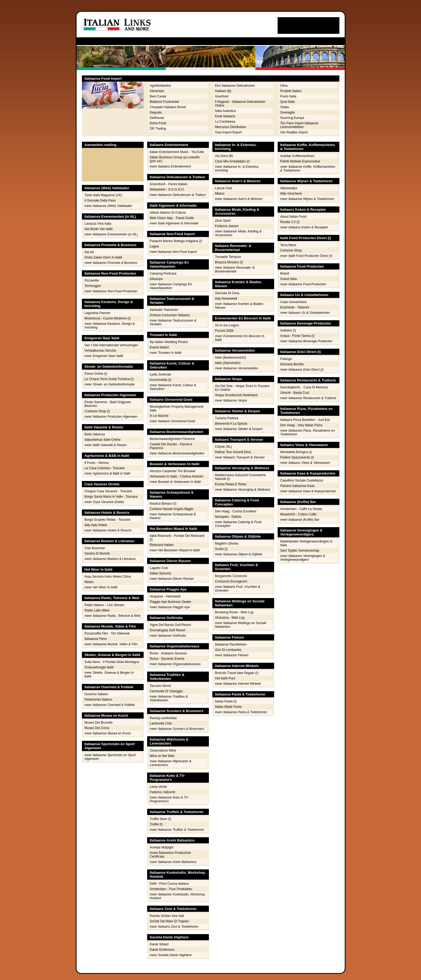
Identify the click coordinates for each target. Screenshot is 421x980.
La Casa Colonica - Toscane (105, 468)
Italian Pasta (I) (226, 701)
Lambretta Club (161, 723)
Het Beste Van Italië (99, 229)
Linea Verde (158, 787)
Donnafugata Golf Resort (168, 630)
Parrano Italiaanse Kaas (297, 486)
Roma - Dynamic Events (167, 659)
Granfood (222, 96)
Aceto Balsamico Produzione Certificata (170, 855)
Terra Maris (288, 245)
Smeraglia (288, 112)
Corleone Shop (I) (97, 411)
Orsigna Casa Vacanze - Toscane (108, 491)
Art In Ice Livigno (227, 325)
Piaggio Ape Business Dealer (171, 602)
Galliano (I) (288, 330)
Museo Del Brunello (99, 723)
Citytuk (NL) (224, 447)
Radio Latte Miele (97, 610)
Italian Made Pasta (228, 707)
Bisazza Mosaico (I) (229, 262)
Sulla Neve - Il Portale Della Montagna (112, 662)
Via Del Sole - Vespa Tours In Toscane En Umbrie (242, 388)
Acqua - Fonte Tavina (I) (297, 336)
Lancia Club (224, 188)
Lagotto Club (159, 568)
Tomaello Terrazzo (228, 257)
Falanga (286, 359)
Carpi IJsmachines (294, 302)
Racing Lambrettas (163, 718)
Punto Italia (288, 96)
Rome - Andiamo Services (168, 653)
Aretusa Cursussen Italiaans (170, 315)
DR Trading (158, 129)
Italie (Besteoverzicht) (231, 358)
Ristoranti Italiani (162, 545)
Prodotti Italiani (291, 91)
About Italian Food (293, 217)
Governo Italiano (96, 694)
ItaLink (89, 252)
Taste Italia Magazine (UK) (104, 195)
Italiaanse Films (96, 639)
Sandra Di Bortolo (97, 553)
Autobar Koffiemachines (297, 156)
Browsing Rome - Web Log (234, 612)
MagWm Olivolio (227, 544)
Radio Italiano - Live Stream (104, 605)
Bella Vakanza (95, 434)
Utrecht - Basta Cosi (295, 393)
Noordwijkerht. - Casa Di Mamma (304, 387)
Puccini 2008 (224, 331)
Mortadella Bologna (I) (296, 452)
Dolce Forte (158, 123)
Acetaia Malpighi (162, 847)
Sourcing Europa (292, 118)
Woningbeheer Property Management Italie (177, 409)
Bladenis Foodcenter (165, 102)
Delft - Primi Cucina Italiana (169, 884)
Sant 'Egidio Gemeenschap (300, 551)
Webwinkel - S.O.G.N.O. (167, 190)
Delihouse (157, 118)
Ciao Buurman (95, 548)
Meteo (89, 582)
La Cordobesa (225, 122)
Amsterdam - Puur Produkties (171, 889)
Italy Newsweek (226, 298)
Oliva (284, 86)
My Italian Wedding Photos (169, 342)
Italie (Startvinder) (228, 363)
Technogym (93, 286)
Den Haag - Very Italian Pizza (301, 425)
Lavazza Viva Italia (98, 224)
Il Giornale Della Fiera (100, 201)
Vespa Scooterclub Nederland (236, 395)
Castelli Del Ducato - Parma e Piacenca (171, 446)
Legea (154, 246)
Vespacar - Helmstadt (165, 596)
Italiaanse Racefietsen (231, 644)
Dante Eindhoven (162, 950)
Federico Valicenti (163, 792)
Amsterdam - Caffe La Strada (301, 509)
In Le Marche (159, 416)
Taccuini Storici (161, 686)
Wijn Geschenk (291, 194)
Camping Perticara (163, 274)
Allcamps (156, 279)
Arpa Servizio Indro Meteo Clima (108, 577)
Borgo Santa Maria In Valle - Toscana (111, 497)
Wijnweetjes (289, 188)
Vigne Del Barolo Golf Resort (170, 625)
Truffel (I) (156, 824)
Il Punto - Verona (97, 463)
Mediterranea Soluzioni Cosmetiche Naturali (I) (240, 477)
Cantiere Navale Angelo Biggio (172, 509)
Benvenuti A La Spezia (231, 424)
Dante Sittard (159, 944)
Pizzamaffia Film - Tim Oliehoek (107, 633)
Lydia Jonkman (161, 374)
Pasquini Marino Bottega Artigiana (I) (176, 241)
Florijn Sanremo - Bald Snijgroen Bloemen (108, 404)
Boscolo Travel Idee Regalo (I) (237, 673)
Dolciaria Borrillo (292, 364)
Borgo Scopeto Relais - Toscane (108, 520)
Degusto (156, 112)
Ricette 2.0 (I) (290, 222)
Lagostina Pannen (98, 313)
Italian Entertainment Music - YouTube (177, 152)
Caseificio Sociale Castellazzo (302, 480)
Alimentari (157, 91)
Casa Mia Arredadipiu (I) (232, 161)
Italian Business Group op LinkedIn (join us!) (175, 159)
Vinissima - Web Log (230, 618)
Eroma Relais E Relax (231, 484)
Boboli (285, 274)
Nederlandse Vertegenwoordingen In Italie (306, 543)
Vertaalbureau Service (100, 351)
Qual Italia (288, 102)
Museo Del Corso (97, 728)
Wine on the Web (162, 756)
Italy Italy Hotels (96, 525)
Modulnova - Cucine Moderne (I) (108, 318)
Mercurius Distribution (231, 127)
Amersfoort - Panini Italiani (169, 184)
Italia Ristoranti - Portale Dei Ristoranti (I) (177, 538)
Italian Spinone (160, 573)
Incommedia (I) (161, 380)
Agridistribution (160, 86)
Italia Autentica (226, 111)
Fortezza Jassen (227, 226)
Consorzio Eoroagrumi (231, 581)
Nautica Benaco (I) (163, 504)
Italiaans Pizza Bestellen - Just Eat (305, 420)
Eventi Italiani (159, 347)
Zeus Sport (223, 221)
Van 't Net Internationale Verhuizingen (111, 345)
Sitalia (285, 107)
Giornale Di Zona (227, 293)
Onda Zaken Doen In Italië (103, 257)
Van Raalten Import (294, 132)
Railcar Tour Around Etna (233, 452)
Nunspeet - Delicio (228, 517)
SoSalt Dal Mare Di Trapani (169, 921)
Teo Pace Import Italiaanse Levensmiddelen (299, 125)
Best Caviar (158, 96)
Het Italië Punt (225, 678)
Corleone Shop (291, 250)
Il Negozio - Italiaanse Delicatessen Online (240, 104)
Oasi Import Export (228, 132)
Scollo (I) (221, 549)
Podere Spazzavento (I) (297, 457)
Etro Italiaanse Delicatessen (235, 86)
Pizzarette (92, 280)
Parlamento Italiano (98, 700)
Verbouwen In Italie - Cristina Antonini (177, 476)
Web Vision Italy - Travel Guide (172, 218)
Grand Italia (289, 279)
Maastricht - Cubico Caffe (298, 514)
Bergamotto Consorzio (231, 576)
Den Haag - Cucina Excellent (236, 511)
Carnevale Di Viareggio (166, 691)
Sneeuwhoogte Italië (99, 667)
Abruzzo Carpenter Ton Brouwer (173, 471)
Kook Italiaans (225, 116)
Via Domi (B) (224, 156)
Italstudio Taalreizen (164, 310)
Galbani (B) (223, 91)
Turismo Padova (227, 418)
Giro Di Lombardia (228, 650)
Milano (220, 194)
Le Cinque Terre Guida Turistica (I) (109, 379)
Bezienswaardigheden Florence (172, 439)
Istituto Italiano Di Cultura (168, 213)
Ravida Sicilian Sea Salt (167, 916)
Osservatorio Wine (163, 751)
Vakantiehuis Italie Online (103, 440)
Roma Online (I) (96, 374)
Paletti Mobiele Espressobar (300, 161)
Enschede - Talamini (295, 307)
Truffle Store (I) (161, 819)
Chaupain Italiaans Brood (168, 107)
